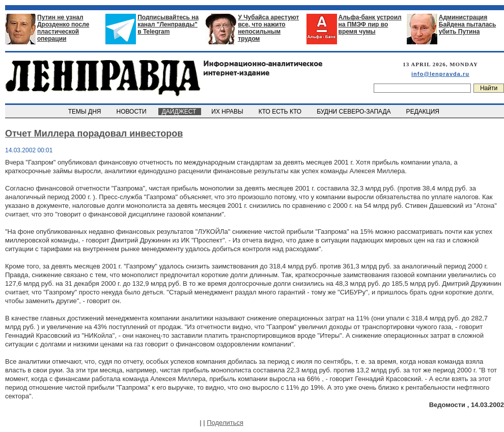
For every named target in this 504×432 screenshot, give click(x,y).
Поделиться (225, 423)
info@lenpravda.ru (440, 74)
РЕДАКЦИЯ (424, 112)
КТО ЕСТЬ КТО (281, 112)
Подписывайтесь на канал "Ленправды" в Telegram (168, 24)
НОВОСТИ (132, 112)
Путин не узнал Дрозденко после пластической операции (63, 28)
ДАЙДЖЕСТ (180, 112)
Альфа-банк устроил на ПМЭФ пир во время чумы (370, 24)
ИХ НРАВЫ (228, 112)
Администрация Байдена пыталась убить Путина (468, 24)
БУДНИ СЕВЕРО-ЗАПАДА (354, 112)
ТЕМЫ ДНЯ (85, 112)
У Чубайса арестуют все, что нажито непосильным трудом (268, 28)
